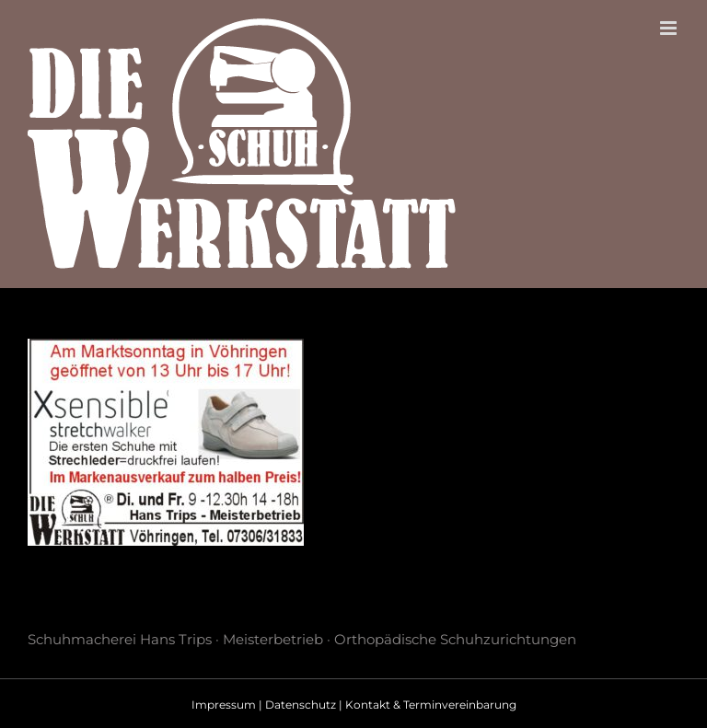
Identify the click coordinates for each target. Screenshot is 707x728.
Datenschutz (301, 705)
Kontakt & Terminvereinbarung (431, 705)
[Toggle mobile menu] (670, 28)
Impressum (224, 705)
